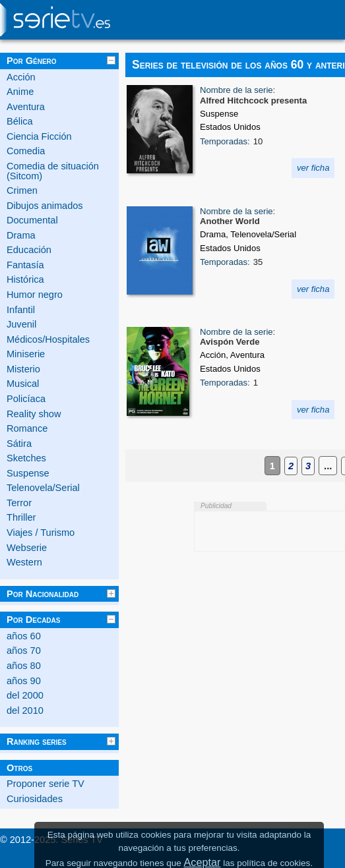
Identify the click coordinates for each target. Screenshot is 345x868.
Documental (32, 220)
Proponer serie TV (46, 784)
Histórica (25, 279)
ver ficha (313, 168)
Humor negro (35, 295)
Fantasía (25, 265)
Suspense (28, 473)
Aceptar (202, 862)
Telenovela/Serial (43, 488)
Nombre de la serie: (237, 90)
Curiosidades (35, 799)
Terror (19, 503)
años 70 (24, 651)
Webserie (27, 548)
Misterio (23, 369)
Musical (23, 384)
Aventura (26, 107)
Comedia (26, 151)
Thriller (21, 517)
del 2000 (25, 695)
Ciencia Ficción (39, 136)
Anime (20, 92)
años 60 (24, 636)
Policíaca (26, 399)
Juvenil (21, 324)
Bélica (20, 121)
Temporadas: (225, 141)
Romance (27, 428)
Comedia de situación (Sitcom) (53, 171)
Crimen (22, 190)
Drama (21, 235)
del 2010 (25, 710)
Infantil (21, 310)
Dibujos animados (45, 206)
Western (24, 562)
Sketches (26, 458)
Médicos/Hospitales (48, 339)
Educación (29, 250)
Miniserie (26, 354)
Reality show (34, 414)
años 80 (24, 666)
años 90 (24, 681)
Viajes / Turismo (41, 533)
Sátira (19, 444)
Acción (21, 77)
